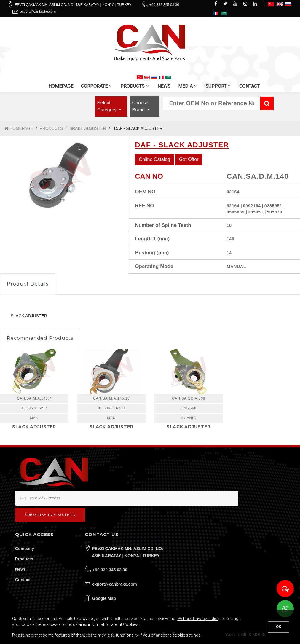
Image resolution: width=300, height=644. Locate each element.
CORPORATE (94, 86)
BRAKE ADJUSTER (88, 128)
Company (25, 549)
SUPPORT (216, 86)
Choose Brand (140, 106)
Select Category (107, 106)
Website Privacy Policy (198, 619)
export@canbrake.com (38, 12)
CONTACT (249, 86)
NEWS (164, 86)
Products (24, 559)
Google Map (104, 598)
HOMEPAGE (61, 86)
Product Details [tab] (28, 284)
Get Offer (189, 159)
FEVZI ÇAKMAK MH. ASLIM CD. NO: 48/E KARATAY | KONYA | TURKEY (73, 5)
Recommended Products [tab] (40, 338)
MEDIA (185, 86)
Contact (23, 580)
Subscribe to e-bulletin (50, 515)
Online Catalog (154, 159)
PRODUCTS (133, 86)
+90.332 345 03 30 (164, 5)
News (21, 569)
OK (279, 627)
